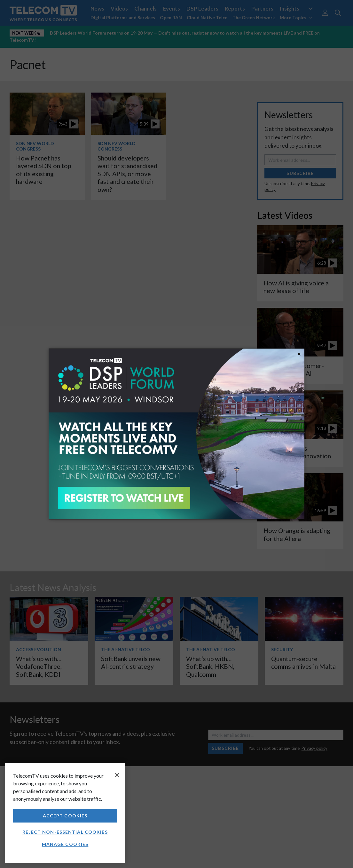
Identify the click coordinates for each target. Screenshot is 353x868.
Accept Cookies (65, 816)
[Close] (117, 775)
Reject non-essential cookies (65, 832)
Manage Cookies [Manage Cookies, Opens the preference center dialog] (65, 844)
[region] (65, 813)
